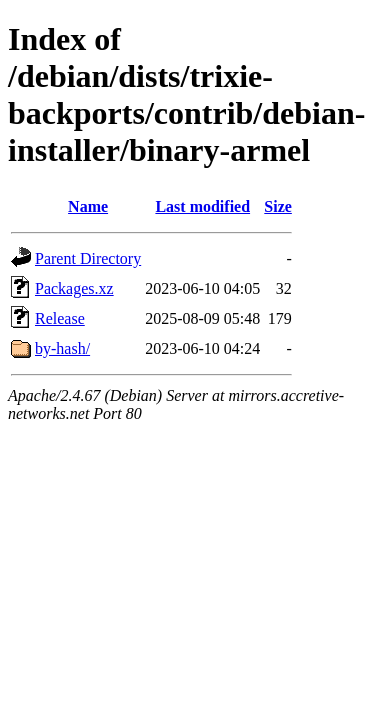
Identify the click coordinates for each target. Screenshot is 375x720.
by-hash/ (62, 348)
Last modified (202, 206)
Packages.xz (74, 288)
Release (60, 318)
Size (278, 206)
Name (88, 206)
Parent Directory (88, 258)
